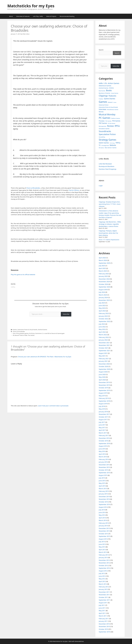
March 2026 (103, 260)
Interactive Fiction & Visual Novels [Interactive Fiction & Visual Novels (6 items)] (108, 107)
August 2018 (103, 404)
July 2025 (102, 266)
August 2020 (103, 372)
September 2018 (105, 401)
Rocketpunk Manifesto (107, 166)
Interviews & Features (23, 16)
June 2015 (102, 481)
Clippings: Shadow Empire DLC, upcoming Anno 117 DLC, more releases (110, 204)
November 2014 (104, 499)
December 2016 (104, 438)
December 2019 (104, 382)
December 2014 (104, 497)
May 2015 (102, 483)
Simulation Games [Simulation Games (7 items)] (104, 129)
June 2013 (102, 544)
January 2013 (103, 557)
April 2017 (102, 430)
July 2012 (102, 573)
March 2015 (103, 489)
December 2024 (104, 279)
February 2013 (104, 555)
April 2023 (102, 311)
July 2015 (102, 478)
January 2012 (103, 589)
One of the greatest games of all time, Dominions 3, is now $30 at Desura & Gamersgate (39, 333)
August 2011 (103, 603)
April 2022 (102, 332)
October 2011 (104, 597)
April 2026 (102, 258)
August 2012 (103, 571)
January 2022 (103, 340)
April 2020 (102, 380)
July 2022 (102, 324)
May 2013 (102, 547)
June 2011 (102, 608)
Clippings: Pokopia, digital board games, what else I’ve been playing (108, 233)
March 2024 (103, 295)
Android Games (43, 330)
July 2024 (102, 292)
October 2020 (104, 366)
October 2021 (104, 348)
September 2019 (105, 390)
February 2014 (104, 523)
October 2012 (104, 565)
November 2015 (104, 467)
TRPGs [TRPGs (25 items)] (118, 143)
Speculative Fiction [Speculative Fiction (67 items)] (107, 134)
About (11, 16)
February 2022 (104, 337)
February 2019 (104, 398)
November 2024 (104, 282)
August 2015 (103, 475)
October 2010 (104, 629)
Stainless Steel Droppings (108, 169)
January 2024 (103, 297)
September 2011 (105, 600)
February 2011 (104, 619)
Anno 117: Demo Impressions (109, 240)
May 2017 (102, 428)
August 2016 (103, 446)
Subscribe (66, 314)
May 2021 (102, 356)
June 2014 (102, 512)
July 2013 (102, 542)
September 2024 (105, 287)
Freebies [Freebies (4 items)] (101, 99)
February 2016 (104, 459)
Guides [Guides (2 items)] (115, 102)
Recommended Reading (67, 16)
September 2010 (105, 632)
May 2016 (102, 451)
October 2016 (104, 441)
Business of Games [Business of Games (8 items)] (105, 93)
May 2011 (102, 611)
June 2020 (102, 374)
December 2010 (104, 624)
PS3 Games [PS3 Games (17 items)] (116, 121)
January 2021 (103, 361)
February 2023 (104, 313)
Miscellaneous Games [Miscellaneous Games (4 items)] (113, 110)
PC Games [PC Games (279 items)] (105, 118)
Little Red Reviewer (105, 164)
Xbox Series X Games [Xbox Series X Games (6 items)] (111, 148)
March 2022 (103, 335)
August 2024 (103, 290)
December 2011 (104, 592)
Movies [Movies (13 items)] (101, 112)
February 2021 (104, 359)
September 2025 (105, 263)
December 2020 (104, 364)
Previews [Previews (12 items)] (102, 121)
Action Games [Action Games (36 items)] (114, 83)
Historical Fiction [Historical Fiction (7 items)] (104, 105)
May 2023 (102, 308)
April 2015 (102, 486)
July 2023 (102, 303)
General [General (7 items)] (110, 102)
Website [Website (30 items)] (113, 145)
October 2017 (104, 417)
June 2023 (102, 305)
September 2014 (105, 504)
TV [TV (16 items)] (100, 145)
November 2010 (104, 626)
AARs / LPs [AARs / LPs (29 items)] (103, 83)
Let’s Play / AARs (38, 16)
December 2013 (104, 528)
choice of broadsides (19, 331)
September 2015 (105, 473)
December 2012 (104, 560)
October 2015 (104, 470)
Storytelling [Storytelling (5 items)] (102, 137)
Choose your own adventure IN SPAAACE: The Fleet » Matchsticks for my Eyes (45, 357)
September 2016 (105, 443)
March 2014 (103, 520)
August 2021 (103, 353)
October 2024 (104, 284)
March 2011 (103, 616)
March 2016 (103, 457)
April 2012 (102, 581)
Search (101, 50)
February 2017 (104, 435)
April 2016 (102, 454)
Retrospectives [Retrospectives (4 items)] (103, 126)
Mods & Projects (51, 16)
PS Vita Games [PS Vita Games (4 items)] (112, 123)
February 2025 (104, 274)
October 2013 (104, 534)
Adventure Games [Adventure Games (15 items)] (105, 86)
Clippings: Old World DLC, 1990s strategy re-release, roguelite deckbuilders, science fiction (110, 224)
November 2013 (104, 531)
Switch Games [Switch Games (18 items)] (104, 143)
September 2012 (105, 568)
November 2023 (104, 300)
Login (101, 186)
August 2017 (103, 420)
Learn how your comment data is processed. (53, 406)
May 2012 (102, 579)
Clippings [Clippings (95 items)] (103, 96)
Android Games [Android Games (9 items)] (104, 88)
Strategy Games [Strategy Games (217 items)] (108, 140)
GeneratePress (79, 641)
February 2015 (104, 491)
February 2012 (104, 587)
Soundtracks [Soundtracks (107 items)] (105, 131)
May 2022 (102, 329)
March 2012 (103, 584)
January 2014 (103, 526)
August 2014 (103, 507)
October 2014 (104, 502)
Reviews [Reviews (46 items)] (111, 126)
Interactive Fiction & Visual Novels (27, 330)
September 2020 (105, 369)
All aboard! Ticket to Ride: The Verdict (24, 335)
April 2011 (102, 613)
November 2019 (104, 385)
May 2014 (102, 515)
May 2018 (102, 409)
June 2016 (102, 449)
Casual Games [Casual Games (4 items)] (115, 93)
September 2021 (105, 351)
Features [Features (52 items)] (112, 96)
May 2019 (102, 396)
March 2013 (103, 552)
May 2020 (102, 377)
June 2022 (102, 327)
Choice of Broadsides (33, 188)
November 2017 (104, 414)
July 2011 (102, 605)
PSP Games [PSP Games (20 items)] (103, 123)
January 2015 (103, 494)
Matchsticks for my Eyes (31, 6)
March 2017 (103, 433)
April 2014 (102, 518)
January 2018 (103, 412)
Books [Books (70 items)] (109, 90)
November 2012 (104, 563)
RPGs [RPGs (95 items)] (117, 126)
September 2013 (105, 536)
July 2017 (102, 422)
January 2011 (103, 621)
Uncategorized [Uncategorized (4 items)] (105, 145)
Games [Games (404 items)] (103, 102)
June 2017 (102, 425)
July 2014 (102, 510)
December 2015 (104, 465)
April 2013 (102, 550)
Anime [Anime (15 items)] (111, 88)
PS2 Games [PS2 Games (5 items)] (108, 121)
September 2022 (105, 321)
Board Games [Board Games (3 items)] (102, 91)
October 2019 (104, 388)
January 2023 (103, 316)
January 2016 (103, 462)
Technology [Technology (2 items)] (112, 143)
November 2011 (104, 595)
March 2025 (103, 271)
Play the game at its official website (23, 275)
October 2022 (104, 319)
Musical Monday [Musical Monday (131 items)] (107, 114)
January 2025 (103, 276)
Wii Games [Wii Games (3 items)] (101, 148)
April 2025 (102, 268)
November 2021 (104, 345)
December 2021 (104, 343)
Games (15, 330)
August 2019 (103, 393)
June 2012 (102, 576)
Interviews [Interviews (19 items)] (103, 109)
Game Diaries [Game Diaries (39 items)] (110, 99)
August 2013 (103, 539)
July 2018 (102, 406)
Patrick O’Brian (74, 190)
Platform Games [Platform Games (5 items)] (116, 118)
